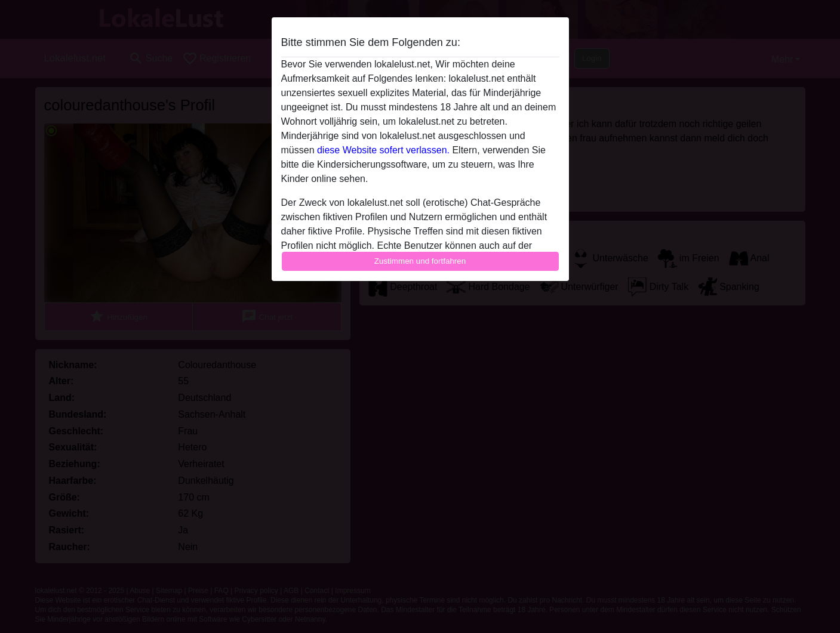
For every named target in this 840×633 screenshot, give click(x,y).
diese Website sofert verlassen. (383, 150)
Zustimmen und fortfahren (420, 261)
